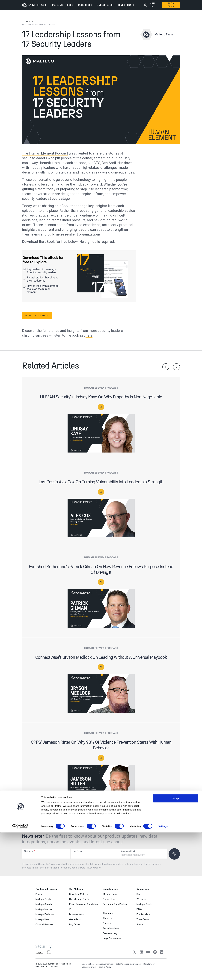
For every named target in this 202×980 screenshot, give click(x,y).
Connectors (109, 901)
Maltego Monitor (44, 911)
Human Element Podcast (39, 25)
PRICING (58, 5)
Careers (107, 925)
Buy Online (75, 926)
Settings (163, 974)
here (89, 335)
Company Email (129, 851)
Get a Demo (171, 5)
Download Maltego (79, 896)
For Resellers (143, 916)
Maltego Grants (144, 906)
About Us (108, 920)
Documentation (77, 916)
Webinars (141, 901)
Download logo (111, 935)
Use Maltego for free (80, 901)
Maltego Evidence (45, 916)
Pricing (39, 896)
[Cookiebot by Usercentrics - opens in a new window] (20, 974)
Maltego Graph (43, 901)
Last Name (78, 851)
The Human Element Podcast (45, 153)
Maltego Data (42, 921)
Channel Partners (44, 926)
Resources (85, 5)
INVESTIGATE (126, 5)
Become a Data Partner (115, 906)
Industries (105, 5)
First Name (30, 851)
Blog (139, 896)
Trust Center (143, 921)
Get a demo (75, 921)
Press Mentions (111, 930)
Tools (69, 5)
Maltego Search (44, 906)
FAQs (139, 911)
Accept (176, 946)
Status (140, 926)
